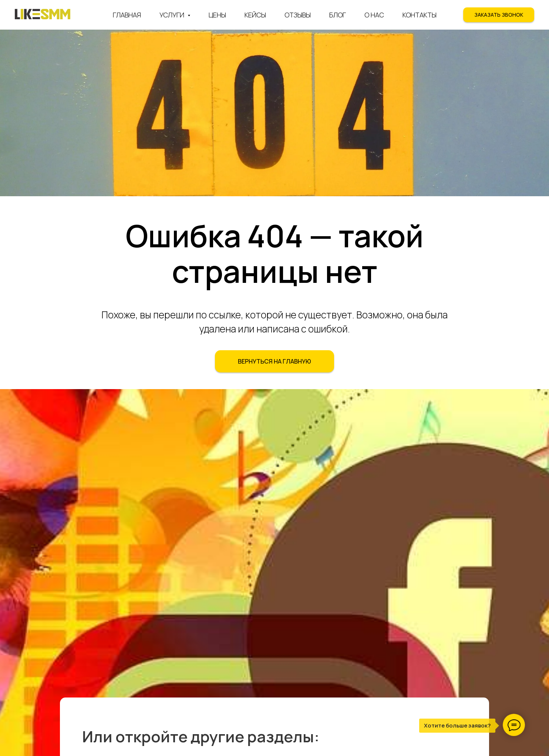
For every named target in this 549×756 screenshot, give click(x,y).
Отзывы (298, 15)
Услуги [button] (173, 15)
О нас (374, 15)
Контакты (420, 15)
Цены (217, 15)
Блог (338, 15)
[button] (499, 15)
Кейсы (255, 15)
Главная (127, 15)
